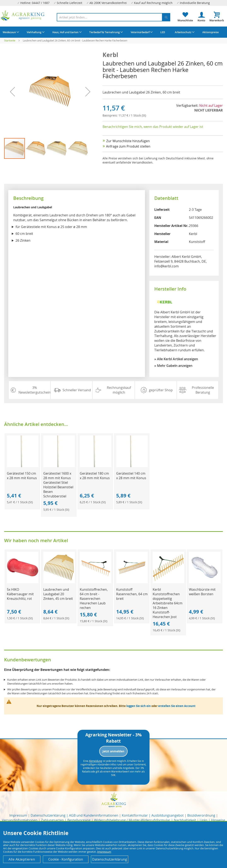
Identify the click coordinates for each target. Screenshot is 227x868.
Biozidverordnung (201, 815)
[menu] (113, 32)
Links (204, 820)
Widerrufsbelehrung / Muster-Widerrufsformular (132, 820)
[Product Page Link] (23, 466)
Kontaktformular (135, 815)
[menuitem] (10, 32)
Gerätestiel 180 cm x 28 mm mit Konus (95, 476)
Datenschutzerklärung (48, 815)
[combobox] (113, 17)
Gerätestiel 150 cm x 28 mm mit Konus (22, 476)
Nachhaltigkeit (185, 820)
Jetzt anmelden (113, 751)
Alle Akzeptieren (22, 859)
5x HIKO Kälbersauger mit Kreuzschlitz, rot (20, 594)
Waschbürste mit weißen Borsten (202, 592)
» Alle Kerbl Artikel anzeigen (176, 359)
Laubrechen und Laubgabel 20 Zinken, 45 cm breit (58, 594)
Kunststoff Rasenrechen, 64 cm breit (132, 594)
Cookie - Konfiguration (66, 859)
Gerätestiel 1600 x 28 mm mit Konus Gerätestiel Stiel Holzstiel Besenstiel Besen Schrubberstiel (58, 485)
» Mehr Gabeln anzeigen (173, 366)
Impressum (18, 815)
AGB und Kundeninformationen (94, 815)
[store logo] (23, 15)
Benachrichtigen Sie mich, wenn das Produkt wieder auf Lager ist (153, 127)
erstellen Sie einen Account (177, 706)
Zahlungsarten (52, 820)
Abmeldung (95, 761)
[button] (12, 92)
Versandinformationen (20, 820)
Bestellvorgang (79, 820)
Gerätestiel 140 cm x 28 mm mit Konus (131, 476)
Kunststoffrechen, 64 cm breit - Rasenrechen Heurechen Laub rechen (94, 599)
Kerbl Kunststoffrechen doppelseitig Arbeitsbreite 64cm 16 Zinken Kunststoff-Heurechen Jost (168, 603)
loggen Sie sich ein (139, 706)
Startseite (10, 40)
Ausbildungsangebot (168, 815)
